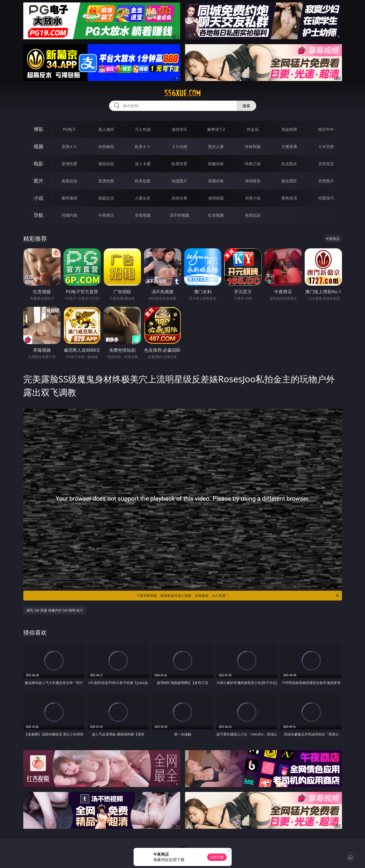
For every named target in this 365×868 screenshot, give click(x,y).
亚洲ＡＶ (69, 147)
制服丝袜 (216, 164)
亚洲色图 (106, 181)
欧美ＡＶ (143, 147)
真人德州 (106, 129)
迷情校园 (216, 198)
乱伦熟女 (289, 164)
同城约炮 (69, 215)
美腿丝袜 (216, 181)
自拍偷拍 (106, 147)
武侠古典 (179, 198)
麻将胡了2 (216, 129)
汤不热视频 (179, 215)
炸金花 (253, 129)
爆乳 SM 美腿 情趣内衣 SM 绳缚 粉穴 (55, 610)
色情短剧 (253, 215)
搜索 (246, 106)
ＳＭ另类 (326, 147)
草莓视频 (143, 215)
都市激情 (69, 198)
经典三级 (253, 164)
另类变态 (326, 164)
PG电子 (69, 129)
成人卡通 (143, 164)
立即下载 (217, 857)
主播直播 (289, 147)
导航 (38, 215)
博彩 (38, 129)
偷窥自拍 (69, 181)
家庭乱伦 (106, 198)
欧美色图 (143, 181)
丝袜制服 (253, 147)
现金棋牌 (289, 129)
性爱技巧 (326, 198)
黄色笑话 (289, 198)
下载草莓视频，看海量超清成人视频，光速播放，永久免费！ (238, 596)
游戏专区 (179, 129)
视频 (38, 146)
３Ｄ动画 (179, 147)
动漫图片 (179, 181)
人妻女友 (143, 198)
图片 (38, 181)
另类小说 (253, 198)
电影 (38, 164)
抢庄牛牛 (326, 129)
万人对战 (143, 129)
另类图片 (326, 181)
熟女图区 (289, 181)
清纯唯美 (253, 181)
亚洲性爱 (69, 164)
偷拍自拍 (106, 164)
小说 (38, 198)
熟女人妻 (216, 147)
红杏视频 (216, 215)
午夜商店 (106, 215)
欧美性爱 (179, 164)
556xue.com (182, 93)
